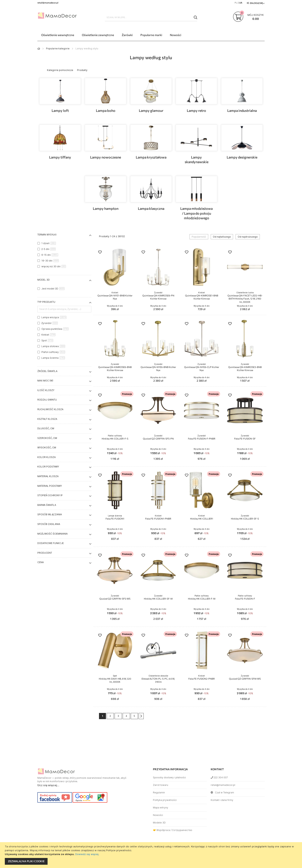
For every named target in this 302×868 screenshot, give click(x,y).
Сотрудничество (182, 830)
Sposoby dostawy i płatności (169, 777)
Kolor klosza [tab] (47, 457)
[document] (151, 855)
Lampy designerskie (242, 157)
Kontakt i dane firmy (222, 800)
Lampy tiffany (60, 157)
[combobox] (151, 17)
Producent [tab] (45, 553)
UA (241, 3)
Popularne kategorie (58, 49)
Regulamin (159, 793)
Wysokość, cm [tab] (47, 447)
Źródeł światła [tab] (47, 371)
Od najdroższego (248, 237)
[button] (100, 253)
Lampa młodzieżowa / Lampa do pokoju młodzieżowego (196, 213)
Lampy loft (60, 111)
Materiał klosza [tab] (48, 476)
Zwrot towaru (161, 785)
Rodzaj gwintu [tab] (47, 400)
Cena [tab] (41, 562)
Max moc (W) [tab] (45, 381)
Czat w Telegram (222, 793)
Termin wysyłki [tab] (47, 235)
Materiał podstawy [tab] (50, 486)
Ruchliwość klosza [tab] (50, 409)
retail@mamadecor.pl (223, 785)
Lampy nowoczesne (106, 157)
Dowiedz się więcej (87, 854)
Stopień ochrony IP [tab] (50, 495)
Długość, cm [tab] (46, 428)
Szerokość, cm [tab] (47, 438)
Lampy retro (196, 111)
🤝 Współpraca (161, 830)
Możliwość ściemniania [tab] (52, 534)
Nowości (158, 815)
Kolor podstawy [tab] (48, 467)
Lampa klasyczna (151, 208)
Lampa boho (106, 111)
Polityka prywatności (165, 800)
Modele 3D (159, 823)
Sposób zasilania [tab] (49, 524)
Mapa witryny (161, 808)
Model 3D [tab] (44, 280)
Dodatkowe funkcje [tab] (51, 543)
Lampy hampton (106, 208)
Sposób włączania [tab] (50, 514)
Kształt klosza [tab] (47, 419)
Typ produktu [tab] (46, 302)
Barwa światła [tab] (47, 505)
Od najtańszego (222, 237)
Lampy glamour (151, 111)
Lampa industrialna (242, 111)
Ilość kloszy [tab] (46, 390)
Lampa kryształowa (151, 157)
